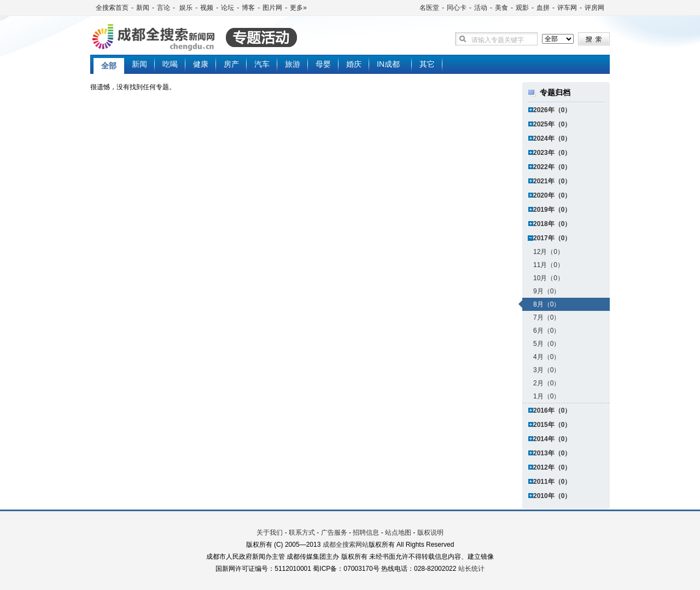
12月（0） (549, 252)
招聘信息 (366, 533)
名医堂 (429, 8)
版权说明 (430, 533)
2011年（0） (552, 482)
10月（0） (549, 278)
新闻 (143, 8)
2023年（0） (552, 153)
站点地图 (398, 533)
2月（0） (547, 383)
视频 (207, 8)
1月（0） (547, 396)
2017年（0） (552, 238)
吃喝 (170, 64)
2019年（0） (552, 210)
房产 (231, 64)
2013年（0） (552, 453)
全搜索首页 (112, 8)
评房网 (594, 8)
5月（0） (547, 344)
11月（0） (549, 265)
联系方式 (302, 533)
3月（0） (547, 370)
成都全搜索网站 (346, 545)
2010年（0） (552, 496)
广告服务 (334, 533)
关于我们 (270, 533)
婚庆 (354, 64)
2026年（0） (552, 110)
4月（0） (547, 357)
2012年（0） (552, 467)
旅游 (293, 64)
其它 (427, 64)
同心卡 (457, 8)
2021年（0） (552, 181)
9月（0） (547, 291)
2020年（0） (552, 195)
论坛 (227, 8)
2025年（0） (552, 124)
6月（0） (547, 331)
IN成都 (388, 64)
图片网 (272, 8)
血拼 (543, 8)
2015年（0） (552, 425)
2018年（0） (552, 224)
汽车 (262, 64)
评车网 (567, 8)
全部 (109, 66)
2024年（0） (552, 138)
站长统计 (471, 569)
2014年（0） (552, 439)
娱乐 (185, 8)
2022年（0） (552, 167)
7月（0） (547, 317)
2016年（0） (552, 410)
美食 (501, 8)
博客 (248, 8)
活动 (481, 8)
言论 (164, 8)
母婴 (323, 64)
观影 (522, 8)
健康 (201, 64)
